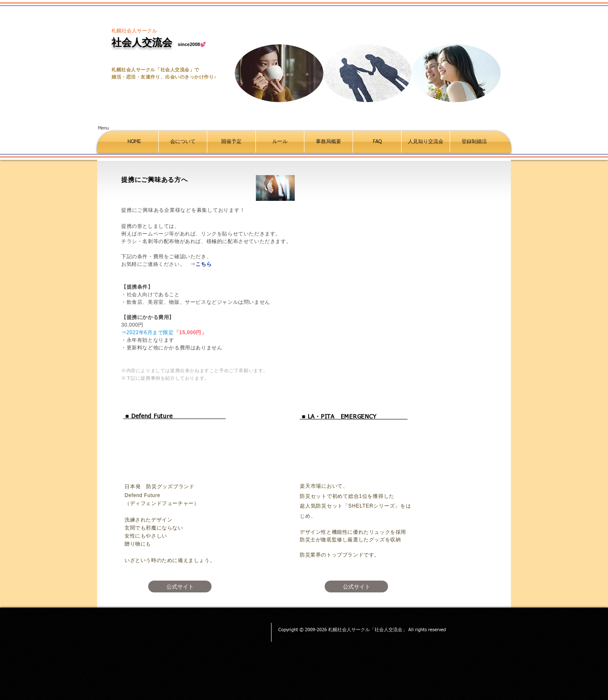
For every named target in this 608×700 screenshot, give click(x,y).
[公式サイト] (180, 586)
